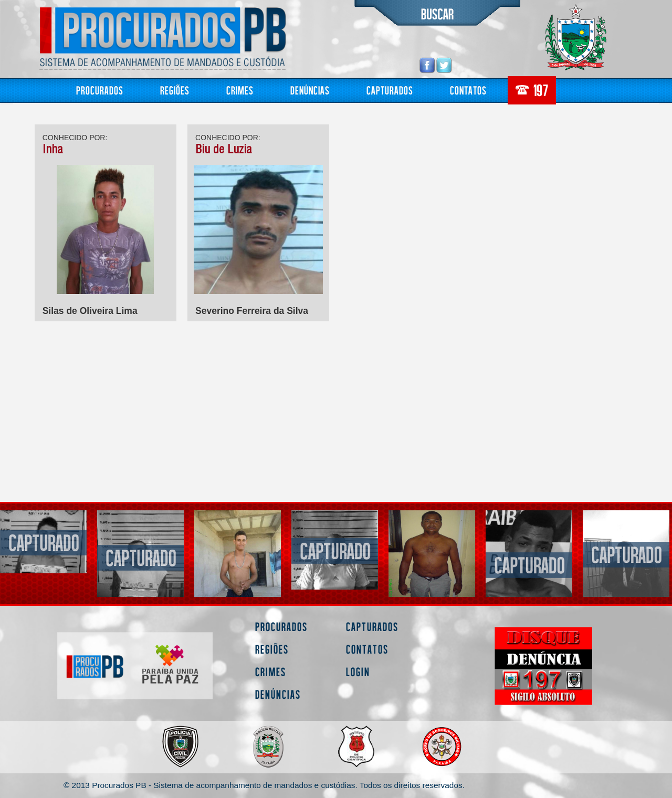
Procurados (100, 90)
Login (358, 672)
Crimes (240, 90)
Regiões (175, 90)
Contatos (468, 90)
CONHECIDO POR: (75, 138)
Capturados (390, 90)
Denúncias (310, 90)
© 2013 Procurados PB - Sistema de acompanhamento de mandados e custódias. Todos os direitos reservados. (264, 785)
